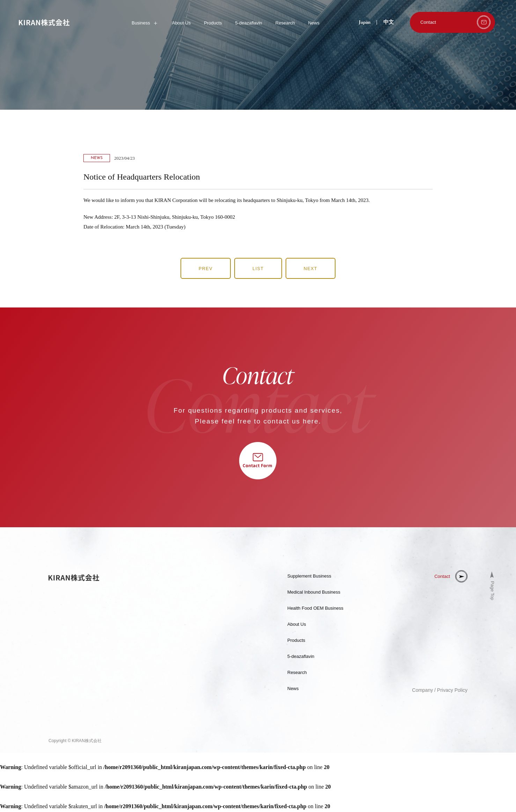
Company (422, 691)
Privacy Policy (452, 691)
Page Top (492, 591)
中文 (389, 22)
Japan (365, 22)
